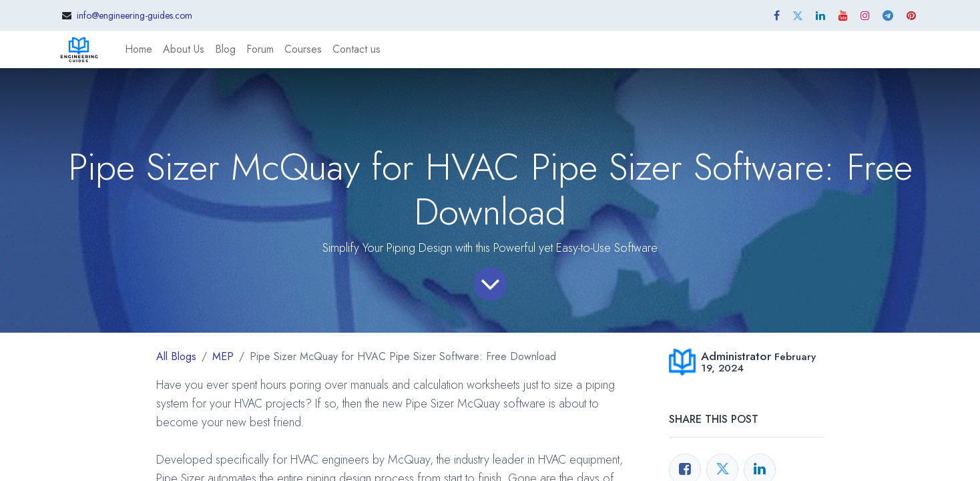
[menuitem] (139, 49)
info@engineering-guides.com (135, 15)
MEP (223, 356)
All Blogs (176, 356)
